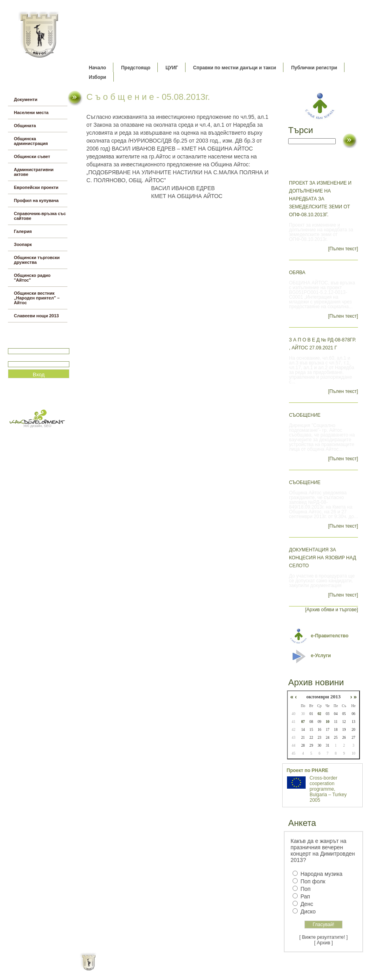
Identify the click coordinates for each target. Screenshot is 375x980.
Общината (25, 126)
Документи (26, 99)
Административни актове (34, 172)
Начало (97, 68)
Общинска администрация (31, 141)
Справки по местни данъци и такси (234, 68)
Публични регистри (314, 68)
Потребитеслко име (31, 345)
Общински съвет (32, 156)
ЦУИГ (172, 68)
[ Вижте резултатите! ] (323, 937)
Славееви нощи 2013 (36, 316)
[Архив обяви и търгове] (332, 610)
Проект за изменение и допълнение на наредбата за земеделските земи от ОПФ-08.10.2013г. (320, 199)
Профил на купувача (36, 200)
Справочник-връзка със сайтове (40, 216)
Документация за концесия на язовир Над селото (322, 558)
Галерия (23, 231)
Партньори (194, 968)
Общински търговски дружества (37, 260)
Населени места (31, 112)
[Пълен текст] (343, 249)
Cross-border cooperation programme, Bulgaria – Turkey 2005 (328, 789)
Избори (98, 77)
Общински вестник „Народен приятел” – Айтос (37, 298)
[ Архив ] (324, 943)
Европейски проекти (36, 187)
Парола (16, 358)
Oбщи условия (156, 968)
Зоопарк (23, 244)
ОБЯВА (297, 273)
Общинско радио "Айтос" (32, 278)
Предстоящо (136, 68)
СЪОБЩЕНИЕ (305, 415)
